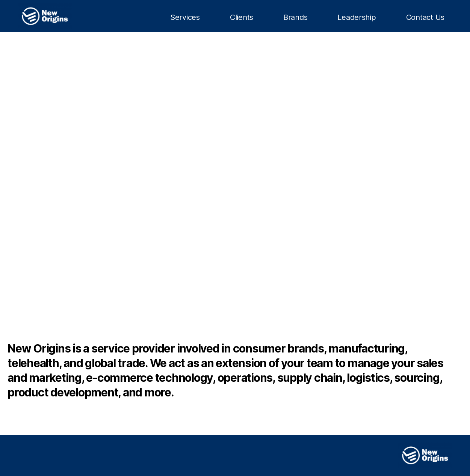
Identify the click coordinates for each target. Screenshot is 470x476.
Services (185, 17)
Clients (242, 17)
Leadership (357, 17)
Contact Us (425, 17)
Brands (295, 17)
